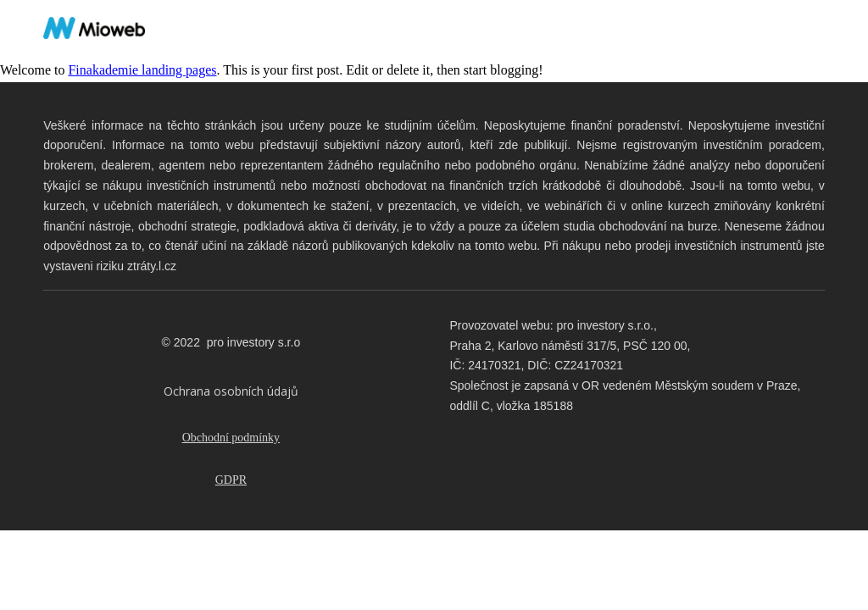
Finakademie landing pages (142, 70)
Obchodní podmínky (231, 438)
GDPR (231, 480)
